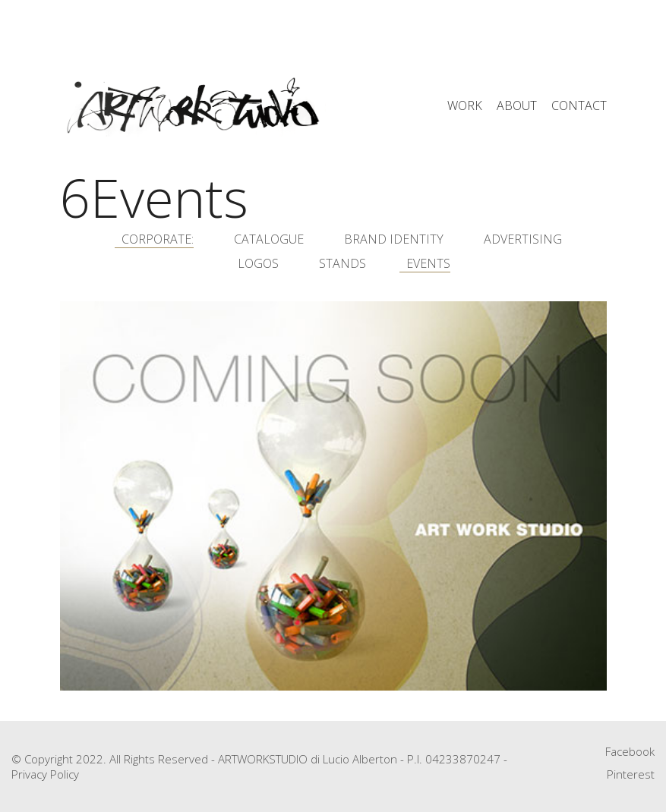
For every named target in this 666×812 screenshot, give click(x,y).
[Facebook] (630, 751)
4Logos (255, 264)
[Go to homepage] (193, 106)
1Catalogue (265, 239)
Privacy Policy (45, 774)
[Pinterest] (631, 774)
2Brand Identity (390, 239)
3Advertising (519, 239)
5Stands (339, 264)
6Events (425, 264)
